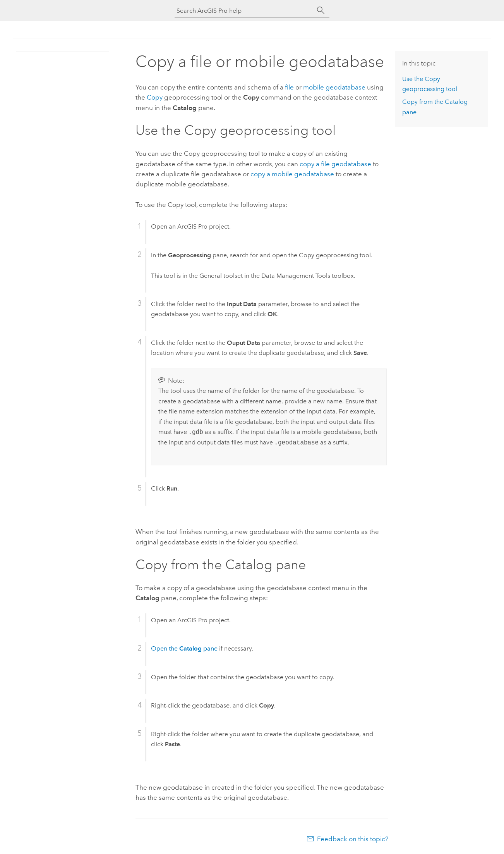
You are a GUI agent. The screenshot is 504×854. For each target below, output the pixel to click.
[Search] (321, 10)
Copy (155, 97)
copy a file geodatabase (335, 164)
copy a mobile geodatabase (292, 174)
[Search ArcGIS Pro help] (244, 11)
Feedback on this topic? (353, 839)
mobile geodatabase (334, 87)
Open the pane (184, 648)
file (289, 87)
